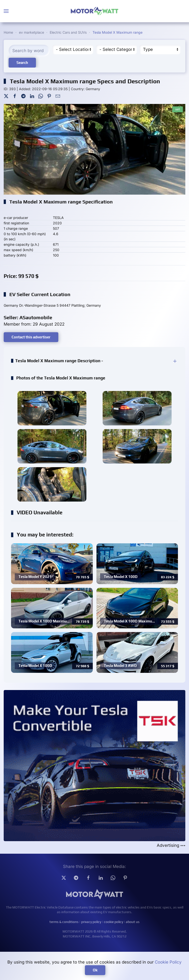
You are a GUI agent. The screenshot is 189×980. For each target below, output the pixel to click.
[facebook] (88, 878)
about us (133, 922)
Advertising (171, 845)
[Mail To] (58, 96)
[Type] (160, 50)
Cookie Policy (168, 962)
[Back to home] (94, 11)
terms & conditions (64, 922)
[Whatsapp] (113, 878)
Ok (95, 970)
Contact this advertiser (31, 337)
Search (22, 63)
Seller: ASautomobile (28, 317)
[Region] (73, 50)
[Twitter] (6, 96)
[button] (6, 11)
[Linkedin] (101, 878)
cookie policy (113, 922)
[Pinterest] (49, 96)
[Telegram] (23, 96)
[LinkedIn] (32, 96)
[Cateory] (116, 50)
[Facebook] (15, 96)
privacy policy (91, 922)
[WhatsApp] (41, 96)
